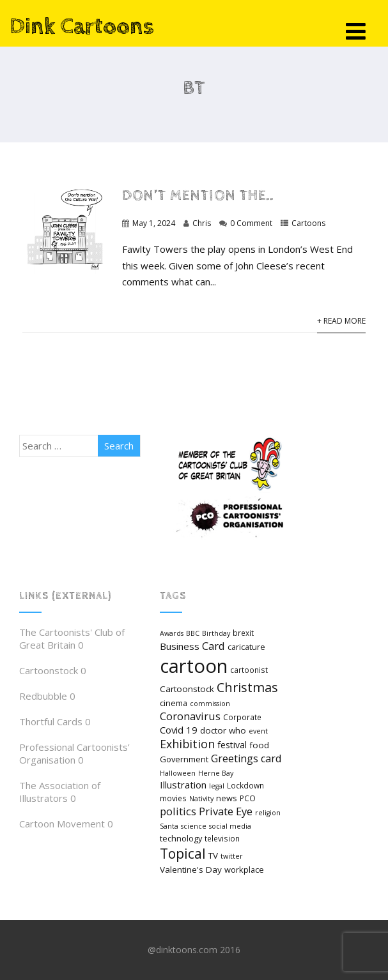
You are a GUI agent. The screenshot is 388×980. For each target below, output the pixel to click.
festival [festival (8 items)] (232, 745)
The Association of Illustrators (60, 792)
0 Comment (251, 223)
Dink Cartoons (82, 27)
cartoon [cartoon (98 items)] (194, 666)
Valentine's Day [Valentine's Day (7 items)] (191, 870)
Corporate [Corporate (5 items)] (242, 717)
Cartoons (308, 223)
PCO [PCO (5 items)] (248, 798)
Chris (202, 223)
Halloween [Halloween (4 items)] (178, 773)
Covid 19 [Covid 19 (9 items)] (179, 730)
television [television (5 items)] (222, 838)
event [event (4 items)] (258, 731)
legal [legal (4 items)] (217, 786)
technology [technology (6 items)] (181, 838)
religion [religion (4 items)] (268, 813)
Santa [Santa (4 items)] (169, 826)
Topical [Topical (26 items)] (183, 853)
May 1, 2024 (154, 223)
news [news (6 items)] (227, 798)
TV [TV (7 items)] (213, 856)
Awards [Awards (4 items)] (172, 633)
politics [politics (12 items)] (178, 811)
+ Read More (341, 321)
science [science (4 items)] (194, 826)
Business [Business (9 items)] (180, 646)
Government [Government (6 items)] (184, 759)
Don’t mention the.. (198, 196)
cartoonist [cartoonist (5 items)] (249, 670)
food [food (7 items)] (259, 745)
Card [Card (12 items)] (213, 646)
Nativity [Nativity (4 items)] (201, 799)
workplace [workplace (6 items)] (244, 870)
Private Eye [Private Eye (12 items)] (226, 811)
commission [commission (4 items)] (210, 704)
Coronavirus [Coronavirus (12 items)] (190, 716)
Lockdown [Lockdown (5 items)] (245, 785)
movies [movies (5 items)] (173, 798)
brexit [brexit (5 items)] (243, 633)
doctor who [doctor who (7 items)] (223, 730)
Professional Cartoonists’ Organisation (74, 753)
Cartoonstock (49, 670)
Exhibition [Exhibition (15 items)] (187, 744)
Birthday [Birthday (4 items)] (216, 633)
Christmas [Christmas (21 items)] (247, 687)
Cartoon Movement (62, 824)
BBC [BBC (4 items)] (193, 633)
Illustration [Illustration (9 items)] (183, 785)
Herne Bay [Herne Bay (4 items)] (216, 773)
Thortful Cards (51, 721)
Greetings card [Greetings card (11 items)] (246, 758)
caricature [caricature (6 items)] (246, 647)
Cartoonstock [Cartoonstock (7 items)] (187, 689)
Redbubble (43, 696)
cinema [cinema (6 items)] (174, 703)
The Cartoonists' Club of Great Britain (72, 638)
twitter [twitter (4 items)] (232, 856)
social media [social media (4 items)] (230, 826)
